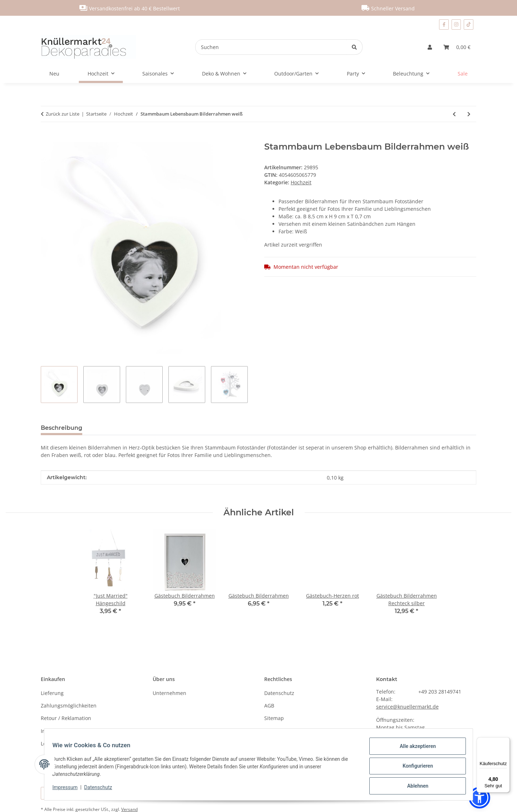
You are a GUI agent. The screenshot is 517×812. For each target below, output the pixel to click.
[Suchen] (271, 47)
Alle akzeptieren (414, 749)
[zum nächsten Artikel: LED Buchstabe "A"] (469, 114)
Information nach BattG (69, 731)
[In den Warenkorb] (46, 138)
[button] (430, 47)
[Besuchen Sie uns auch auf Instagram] (456, 25)
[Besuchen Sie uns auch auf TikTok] (469, 25)
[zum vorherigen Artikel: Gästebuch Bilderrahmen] (454, 114)
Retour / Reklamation (66, 718)
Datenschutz (102, 789)
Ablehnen (414, 787)
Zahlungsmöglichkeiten (69, 706)
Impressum (68, 789)
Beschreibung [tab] (61, 428)
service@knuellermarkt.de (407, 707)
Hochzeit (301, 182)
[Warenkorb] (457, 47)
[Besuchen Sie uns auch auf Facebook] (444, 25)
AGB (269, 706)
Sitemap (274, 718)
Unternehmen (169, 693)
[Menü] (506, 742)
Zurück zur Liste (63, 114)
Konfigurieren (414, 768)
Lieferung (52, 693)
